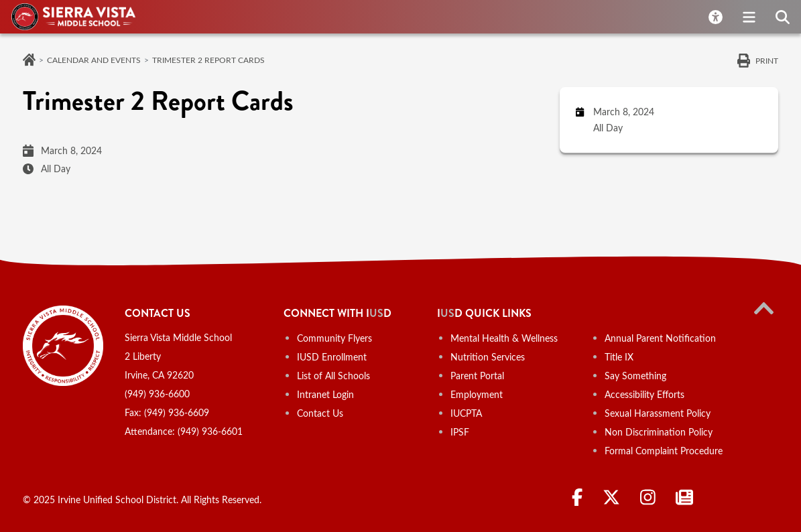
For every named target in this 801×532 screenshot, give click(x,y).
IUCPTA (466, 413)
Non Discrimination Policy (659, 432)
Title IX (619, 357)
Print (767, 60)
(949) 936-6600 (157, 394)
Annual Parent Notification (660, 338)
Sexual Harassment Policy (658, 413)
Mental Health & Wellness (504, 338)
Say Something (635, 376)
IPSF (460, 432)
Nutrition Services (488, 357)
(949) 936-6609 (177, 412)
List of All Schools (333, 376)
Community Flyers (334, 338)
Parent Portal (477, 376)
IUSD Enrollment (332, 357)
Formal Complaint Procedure (664, 451)
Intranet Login (325, 394)
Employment (477, 394)
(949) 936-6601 (210, 431)
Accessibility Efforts (644, 394)
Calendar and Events (94, 60)
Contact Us (320, 413)
